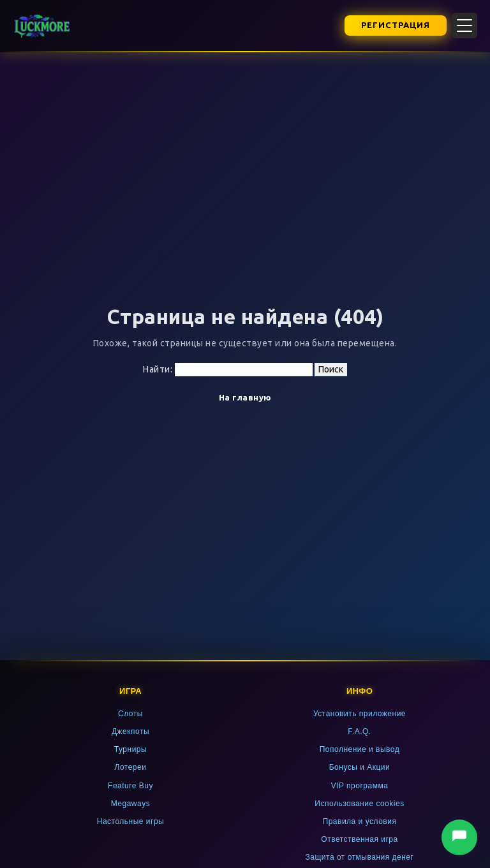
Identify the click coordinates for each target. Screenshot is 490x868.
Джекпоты (130, 732)
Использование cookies (359, 804)
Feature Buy (130, 786)
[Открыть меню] (464, 26)
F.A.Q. (359, 732)
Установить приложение (360, 714)
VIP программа (360, 786)
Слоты (130, 714)
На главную (245, 397)
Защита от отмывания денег (360, 857)
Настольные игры (131, 821)
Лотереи (131, 767)
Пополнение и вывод (360, 749)
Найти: (158, 369)
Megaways (130, 804)
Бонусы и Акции (360, 767)
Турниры (130, 749)
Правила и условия (360, 821)
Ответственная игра (359, 839)
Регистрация (396, 25)
